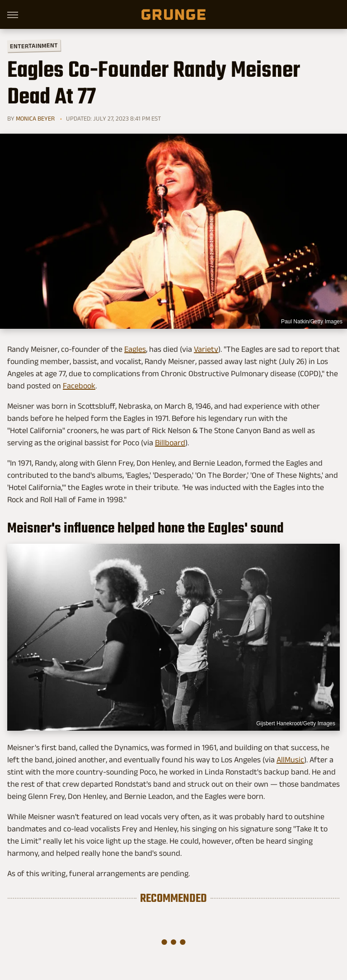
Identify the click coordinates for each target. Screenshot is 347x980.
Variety (206, 349)
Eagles (135, 349)
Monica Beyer (35, 118)
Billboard (170, 443)
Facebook (79, 386)
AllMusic (290, 760)
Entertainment (34, 46)
